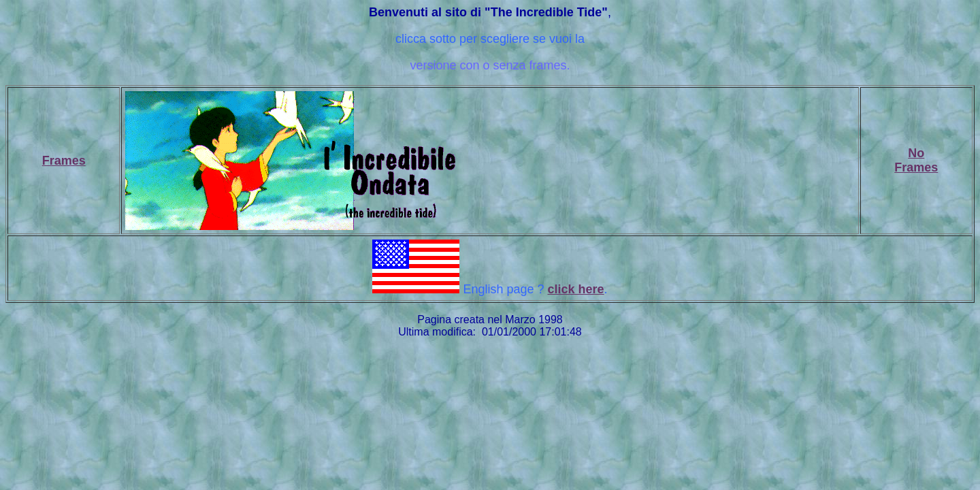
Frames (64, 161)
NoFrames (916, 160)
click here (576, 289)
